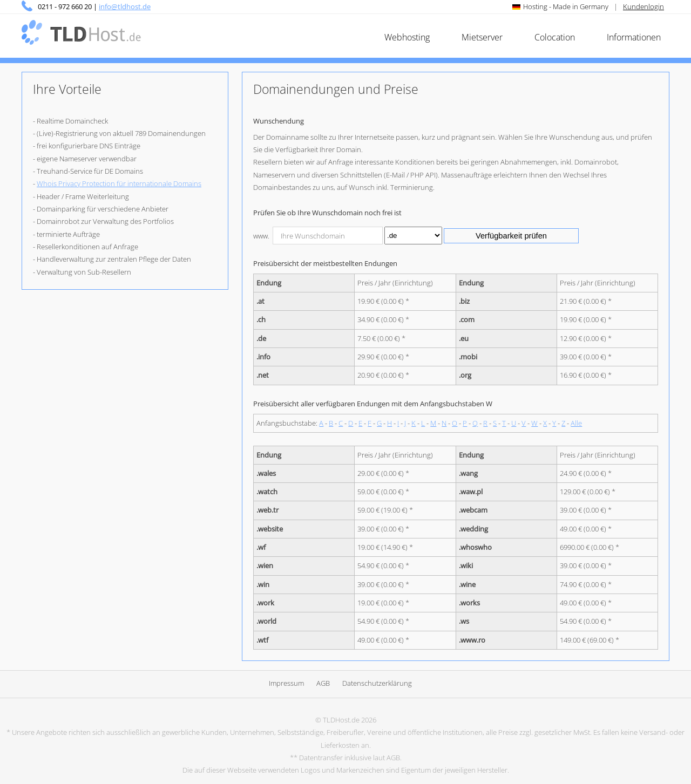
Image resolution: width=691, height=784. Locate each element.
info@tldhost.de (125, 6)
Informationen (634, 37)
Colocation (555, 37)
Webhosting (407, 37)
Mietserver (482, 37)
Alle (576, 423)
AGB (323, 683)
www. (261, 236)
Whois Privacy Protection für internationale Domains (119, 183)
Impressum (286, 683)
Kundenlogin (643, 6)
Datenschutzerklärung (377, 683)
